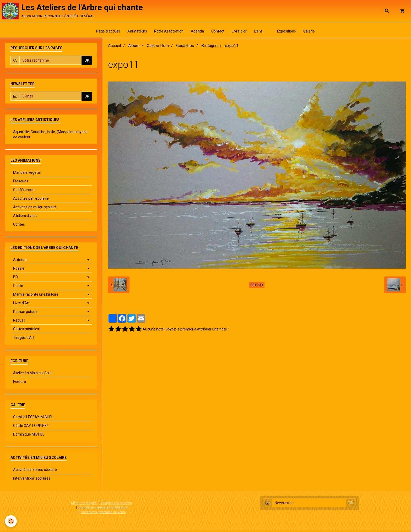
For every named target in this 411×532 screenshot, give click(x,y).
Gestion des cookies (116, 505)
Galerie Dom (158, 47)
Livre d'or (240, 33)
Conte (18, 287)
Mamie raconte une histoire (36, 296)
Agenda (196, 33)
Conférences (24, 192)
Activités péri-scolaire (31, 200)
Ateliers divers (25, 218)
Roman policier (25, 313)
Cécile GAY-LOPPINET (31, 427)
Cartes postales (26, 331)
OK (87, 62)
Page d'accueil (104, 33)
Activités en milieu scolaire (35, 209)
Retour (257, 287)
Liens (260, 33)
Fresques (21, 183)
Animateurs (134, 33)
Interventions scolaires (32, 480)
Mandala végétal (27, 174)
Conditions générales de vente (103, 514)
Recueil (19, 322)
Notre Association (167, 33)
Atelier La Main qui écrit (32, 375)
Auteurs (20, 262)
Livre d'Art (21, 305)
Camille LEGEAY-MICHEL (33, 419)
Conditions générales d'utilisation (103, 509)
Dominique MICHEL (29, 436)
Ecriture (20, 383)
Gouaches (185, 47)
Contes (19, 226)
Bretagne (209, 47)
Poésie (19, 270)
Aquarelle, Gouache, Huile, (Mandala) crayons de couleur (50, 136)
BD (15, 279)
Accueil (114, 47)
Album (134, 47)
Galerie (313, 33)
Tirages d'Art (24, 339)
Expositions (290, 33)
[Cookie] (11, 521)
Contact (218, 33)
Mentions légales (84, 505)
